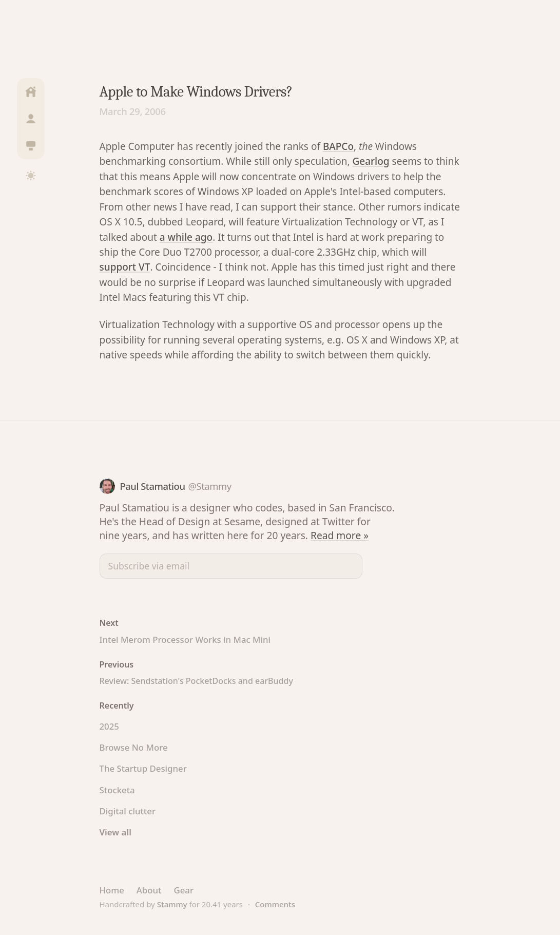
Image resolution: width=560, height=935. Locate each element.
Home (112, 890)
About (149, 890)
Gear (184, 890)
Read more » (340, 535)
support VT (125, 267)
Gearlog (371, 161)
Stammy (172, 904)
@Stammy (209, 486)
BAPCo (338, 146)
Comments (275, 904)
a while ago (186, 237)
